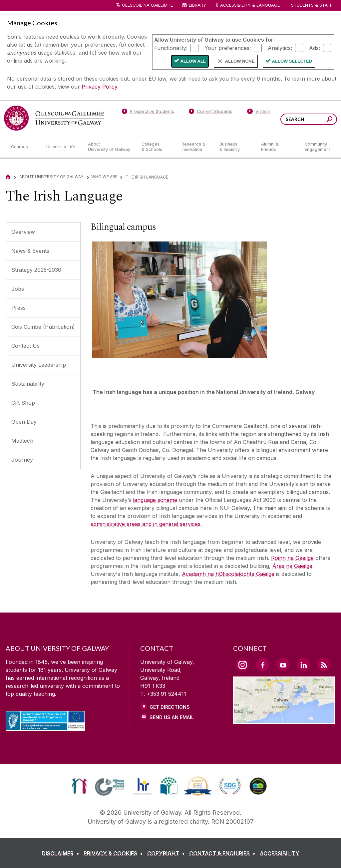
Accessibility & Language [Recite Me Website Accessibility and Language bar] (247, 5)
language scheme (155, 500)
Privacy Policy (99, 87)
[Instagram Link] (242, 665)
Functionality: (171, 48)
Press (18, 308)
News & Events (30, 251)
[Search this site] (330, 120)
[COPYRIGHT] (167, 853)
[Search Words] (309, 119)
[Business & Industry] (235, 147)
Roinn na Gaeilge (292, 558)
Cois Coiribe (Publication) (43, 327)
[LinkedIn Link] (303, 664)
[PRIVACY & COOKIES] (115, 853)
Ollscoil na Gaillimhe (147, 5)
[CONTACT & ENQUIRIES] (224, 853)
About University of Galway (52, 177)
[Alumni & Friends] (278, 147)
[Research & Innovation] (195, 147)
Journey (22, 460)
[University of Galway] (54, 118)
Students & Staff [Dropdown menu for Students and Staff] (312, 5)
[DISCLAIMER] (62, 853)
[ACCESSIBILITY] (280, 853)
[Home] (8, 177)
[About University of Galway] (109, 147)
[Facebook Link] (263, 664)
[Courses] (23, 147)
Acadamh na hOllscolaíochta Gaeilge (228, 574)
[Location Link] (284, 720)
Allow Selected (292, 61)
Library (197, 5)
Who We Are (104, 177)
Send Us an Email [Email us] (172, 717)
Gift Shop (23, 403)
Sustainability (28, 384)
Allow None (240, 61)
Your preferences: (228, 48)
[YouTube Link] (283, 664)
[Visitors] (259, 113)
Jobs (18, 289)
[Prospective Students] (148, 113)
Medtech (22, 441)
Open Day (24, 422)
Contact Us (25, 346)
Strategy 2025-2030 (36, 270)
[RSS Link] (324, 664)
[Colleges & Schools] (156, 147)
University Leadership (39, 365)
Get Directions (170, 707)
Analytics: (280, 48)
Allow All (193, 61)
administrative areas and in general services (146, 524)
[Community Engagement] (317, 147)
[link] (79, 786)
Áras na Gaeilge (292, 566)
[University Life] (62, 147)
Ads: (315, 48)
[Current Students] (211, 113)
